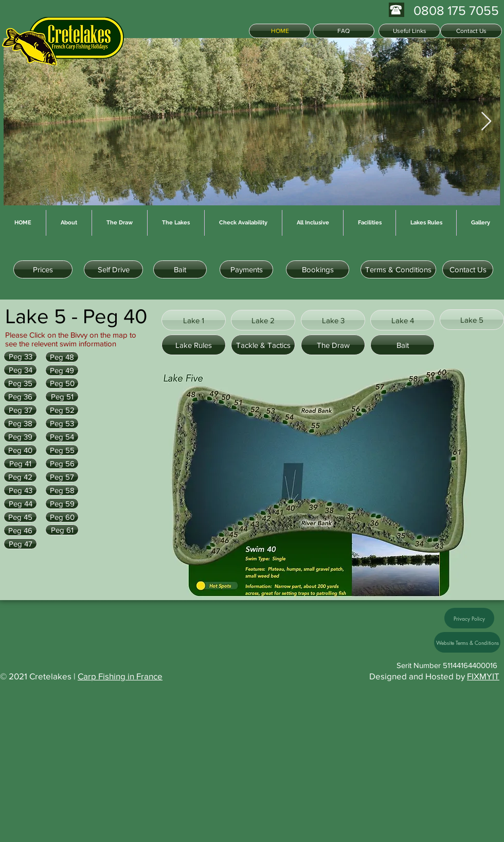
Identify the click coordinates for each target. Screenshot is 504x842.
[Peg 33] (20, 356)
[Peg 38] (20, 423)
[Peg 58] (62, 490)
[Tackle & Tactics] (263, 345)
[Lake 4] (402, 320)
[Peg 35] (20, 383)
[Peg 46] (20, 530)
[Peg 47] (20, 544)
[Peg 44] (20, 504)
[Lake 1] (194, 320)
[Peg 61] (62, 530)
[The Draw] (333, 345)
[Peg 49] (62, 370)
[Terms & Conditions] (398, 269)
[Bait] (180, 269)
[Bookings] (318, 269)
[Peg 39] (20, 437)
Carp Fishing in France (120, 676)
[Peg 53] (62, 423)
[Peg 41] (20, 463)
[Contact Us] (471, 31)
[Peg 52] (62, 410)
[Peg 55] (62, 450)
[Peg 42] (20, 477)
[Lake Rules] (194, 345)
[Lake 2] (263, 320)
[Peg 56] (62, 463)
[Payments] (246, 269)
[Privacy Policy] (469, 618)
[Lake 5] (472, 320)
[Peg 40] (20, 450)
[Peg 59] (62, 504)
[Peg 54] (62, 437)
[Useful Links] (409, 31)
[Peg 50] (62, 383)
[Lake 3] (333, 320)
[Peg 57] (62, 477)
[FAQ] (344, 31)
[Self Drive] (113, 269)
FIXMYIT (483, 676)
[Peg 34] (20, 370)
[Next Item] (486, 122)
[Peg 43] (20, 490)
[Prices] (43, 269)
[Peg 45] (20, 517)
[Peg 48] (62, 357)
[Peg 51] (62, 397)
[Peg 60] (62, 517)
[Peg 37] (20, 410)
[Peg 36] (20, 397)
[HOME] (280, 31)
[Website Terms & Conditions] (467, 642)
